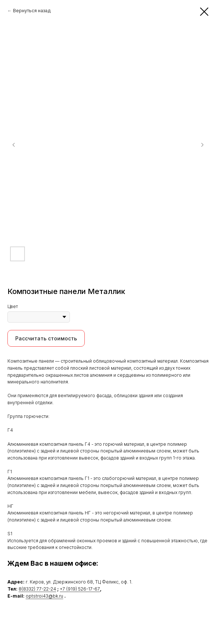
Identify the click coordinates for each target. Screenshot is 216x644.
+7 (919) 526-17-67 (80, 589)
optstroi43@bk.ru (44, 596)
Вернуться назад (32, 11)
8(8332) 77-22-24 (37, 589)
